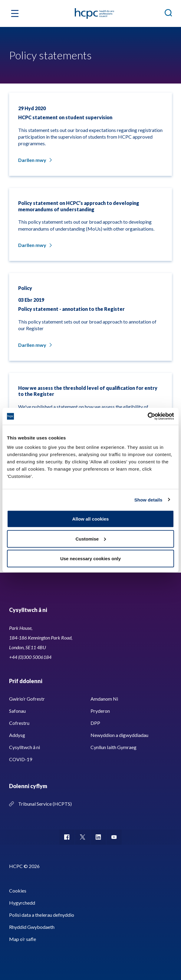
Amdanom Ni (104, 699)
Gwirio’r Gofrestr (27, 699)
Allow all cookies (91, 519)
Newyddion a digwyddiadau (119, 735)
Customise (91, 539)
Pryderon (100, 711)
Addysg (17, 735)
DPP (95, 723)
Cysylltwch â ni (25, 747)
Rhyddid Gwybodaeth (32, 927)
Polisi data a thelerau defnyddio (42, 915)
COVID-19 (21, 759)
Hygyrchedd (22, 903)
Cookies (18, 891)
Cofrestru (19, 723)
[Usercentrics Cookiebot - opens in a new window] (148, 416)
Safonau (17, 711)
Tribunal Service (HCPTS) (45, 804)
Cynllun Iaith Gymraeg (114, 747)
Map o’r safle (23, 939)
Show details (148, 500)
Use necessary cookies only (90, 559)
